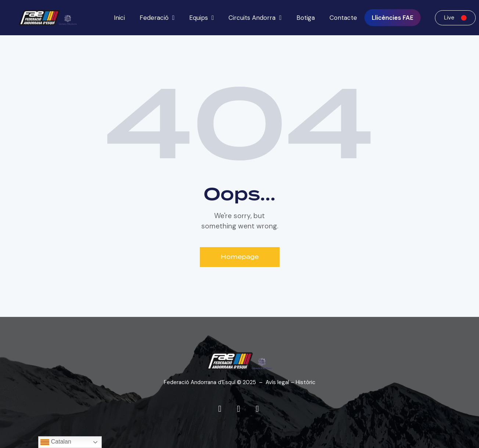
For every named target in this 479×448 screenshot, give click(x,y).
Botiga (306, 18)
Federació (157, 18)
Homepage (240, 257)
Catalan (56, 442)
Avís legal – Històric (291, 382)
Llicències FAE (392, 18)
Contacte (343, 18)
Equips (201, 18)
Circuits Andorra (255, 18)
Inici (119, 18)
